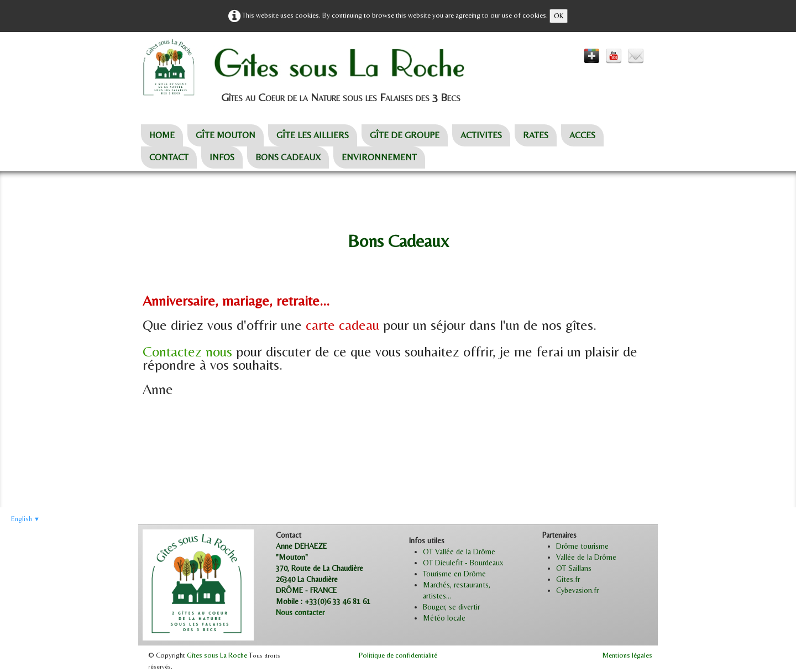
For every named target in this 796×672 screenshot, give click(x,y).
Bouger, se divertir (451, 607)
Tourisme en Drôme (454, 574)
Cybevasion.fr (577, 590)
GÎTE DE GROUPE (405, 135)
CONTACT (169, 157)
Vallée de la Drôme (586, 557)
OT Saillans (574, 568)
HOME (162, 135)
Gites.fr (568, 579)
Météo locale (444, 618)
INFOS (222, 157)
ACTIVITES (481, 135)
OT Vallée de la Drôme (459, 552)
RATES (536, 135)
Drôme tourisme (582, 546)
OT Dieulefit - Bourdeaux (463, 563)
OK (559, 16)
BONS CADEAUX (288, 157)
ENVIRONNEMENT (379, 157)
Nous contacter (300, 612)
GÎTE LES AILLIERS (313, 135)
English (25, 519)
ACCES (582, 135)
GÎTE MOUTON (226, 135)
